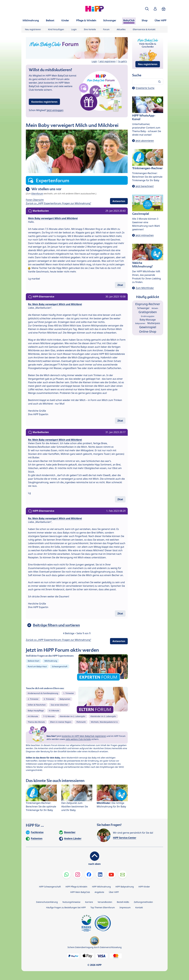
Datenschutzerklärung (47, 902)
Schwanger (143, 308)
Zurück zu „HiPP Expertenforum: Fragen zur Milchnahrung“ (58, 203)
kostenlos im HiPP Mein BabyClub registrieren (84, 736)
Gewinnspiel (148, 327)
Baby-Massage (148, 320)
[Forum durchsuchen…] (148, 82)
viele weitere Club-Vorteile (78, 739)
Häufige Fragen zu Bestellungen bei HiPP (66, 907)
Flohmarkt (81, 722)
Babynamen (65, 699)
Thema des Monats (36, 722)
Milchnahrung (51, 661)
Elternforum (37, 194)
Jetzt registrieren (108, 61)
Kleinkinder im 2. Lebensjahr (72, 716)
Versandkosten (105, 902)
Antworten (119, 201)
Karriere (89, 902)
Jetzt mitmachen (145, 235)
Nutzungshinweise (71, 902)
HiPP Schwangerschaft (50, 887)
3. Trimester (49, 699)
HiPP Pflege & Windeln (76, 887)
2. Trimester (33, 699)
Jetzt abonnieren (145, 141)
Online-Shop (148, 332)
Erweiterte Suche (145, 88)
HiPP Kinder (144, 887)
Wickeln (155, 308)
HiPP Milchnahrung (101, 887)
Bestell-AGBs (123, 902)
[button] (147, 9)
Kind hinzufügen (56, 29)
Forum (106, 29)
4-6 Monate (33, 716)
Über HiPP (114, 892)
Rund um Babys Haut (37, 666)
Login (74, 29)
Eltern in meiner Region (61, 722)
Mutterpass (154, 323)
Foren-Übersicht (35, 200)
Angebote (99, 892)
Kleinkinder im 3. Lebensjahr (103, 716)
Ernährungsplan (148, 316)
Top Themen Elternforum (103, 907)
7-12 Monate (49, 716)
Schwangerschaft (60, 666)
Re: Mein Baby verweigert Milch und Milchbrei (55, 304)
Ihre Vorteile (90, 29)
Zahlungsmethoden (143, 902)
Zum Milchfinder (145, 288)
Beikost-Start (34, 661)
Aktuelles (121, 29)
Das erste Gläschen (59, 705)
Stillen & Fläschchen (37, 705)
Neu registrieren (33, 29)
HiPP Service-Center (125, 838)
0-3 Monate (54, 711)
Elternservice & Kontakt (144, 29)
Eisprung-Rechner (148, 304)
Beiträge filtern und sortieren (56, 625)
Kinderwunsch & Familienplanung (43, 693)
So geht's (123, 61)
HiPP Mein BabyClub (80, 892)
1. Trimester (69, 693)
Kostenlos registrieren (44, 102)
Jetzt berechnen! (145, 186)
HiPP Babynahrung (125, 887)
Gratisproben (148, 312)
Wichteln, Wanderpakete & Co (104, 722)
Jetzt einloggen (55, 110)
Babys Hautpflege (36, 711)
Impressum (125, 907)
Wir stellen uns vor (46, 189)
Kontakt (139, 907)
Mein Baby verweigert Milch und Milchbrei (53, 218)
